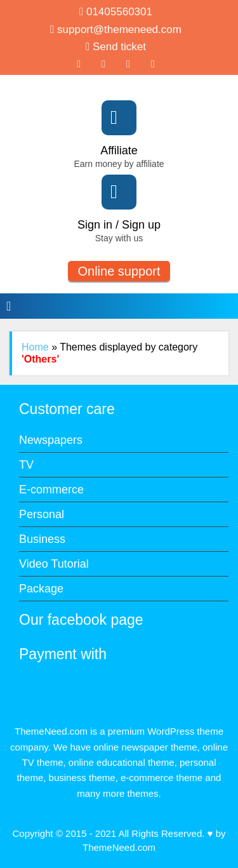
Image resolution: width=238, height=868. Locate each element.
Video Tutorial (54, 564)
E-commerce (51, 490)
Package (41, 589)
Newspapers (51, 440)
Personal (42, 514)
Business (42, 539)
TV (26, 465)
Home (35, 347)
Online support (119, 271)
